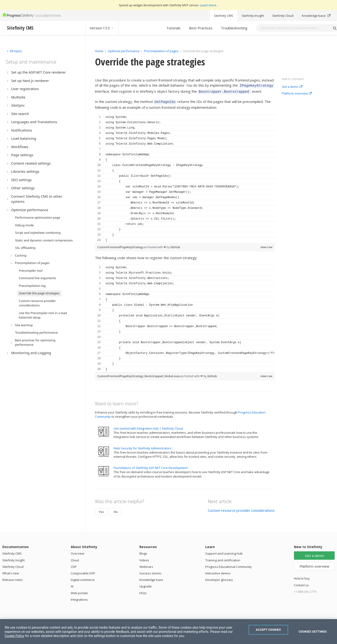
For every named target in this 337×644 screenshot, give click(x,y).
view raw (266, 245)
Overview (78, 551)
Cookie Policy (14, 636)
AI (72, 584)
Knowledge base (316, 16)
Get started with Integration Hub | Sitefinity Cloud (148, 426)
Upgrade (146, 584)
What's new (11, 571)
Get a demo (292, 87)
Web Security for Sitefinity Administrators (143, 446)
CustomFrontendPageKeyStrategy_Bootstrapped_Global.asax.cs (141, 374)
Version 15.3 (102, 28)
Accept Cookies (268, 630)
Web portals (79, 591)
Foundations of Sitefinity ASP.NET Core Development (151, 466)
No (116, 510)
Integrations (79, 597)
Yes (101, 510)
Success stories (150, 571)
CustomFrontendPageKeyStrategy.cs (122, 245)
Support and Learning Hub (224, 551)
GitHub (175, 245)
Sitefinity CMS (224, 16)
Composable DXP (83, 571)
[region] (185, 176)
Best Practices (201, 28)
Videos (144, 558)
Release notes (13, 578)
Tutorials (174, 28)
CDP (74, 565)
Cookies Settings (313, 632)
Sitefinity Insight (253, 16)
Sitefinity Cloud (283, 16)
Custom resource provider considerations (241, 508)
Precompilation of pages (161, 51)
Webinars (146, 565)
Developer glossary (219, 578)
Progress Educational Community (229, 565)
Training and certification (223, 558)
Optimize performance (124, 51)
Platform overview (297, 94)
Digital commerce (83, 578)
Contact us (301, 583)
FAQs (143, 591)
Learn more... (209, 5)
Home (99, 51)
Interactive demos (218, 571)
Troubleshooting (234, 28)
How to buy (302, 576)
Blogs (143, 551)
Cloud (75, 558)
